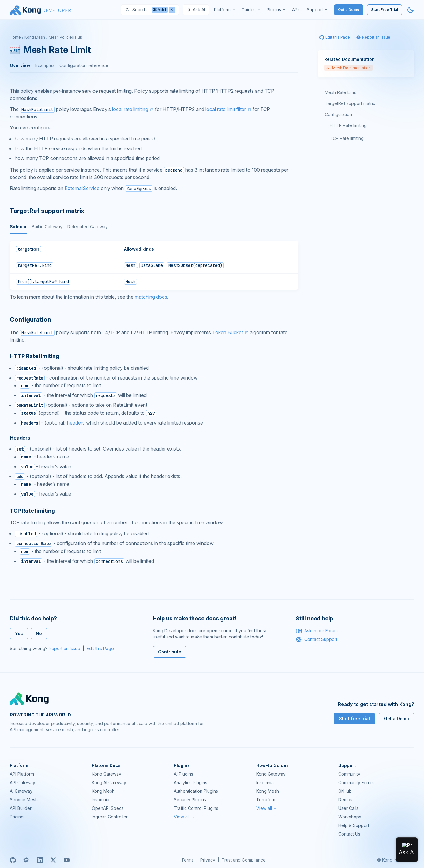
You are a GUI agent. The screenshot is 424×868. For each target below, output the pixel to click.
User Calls (348, 808)
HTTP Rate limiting (348, 125)
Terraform (266, 800)
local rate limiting (130, 109)
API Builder (21, 808)
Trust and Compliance (244, 860)
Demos (345, 800)
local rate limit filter (226, 109)
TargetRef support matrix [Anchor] (47, 211)
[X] (53, 860)
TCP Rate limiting (347, 138)
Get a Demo (349, 10)
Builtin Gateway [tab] (47, 227)
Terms (188, 860)
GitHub (345, 791)
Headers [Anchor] (20, 438)
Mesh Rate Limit (340, 92)
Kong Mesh (35, 37)
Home (15, 37)
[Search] (150, 10)
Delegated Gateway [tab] (88, 227)
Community (349, 774)
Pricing (17, 817)
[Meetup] (26, 860)
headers (76, 423)
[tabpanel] (154, 265)
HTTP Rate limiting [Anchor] (35, 356)
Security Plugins (190, 800)
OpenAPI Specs (108, 808)
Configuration (338, 114)
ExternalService (82, 188)
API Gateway (23, 782)
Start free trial (354, 718)
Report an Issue (64, 648)
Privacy (208, 860)
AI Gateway (21, 791)
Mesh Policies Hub (66, 37)
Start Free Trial (385, 10)
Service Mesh (24, 800)
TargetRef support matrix (350, 103)
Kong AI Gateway (109, 782)
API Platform (22, 774)
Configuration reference (84, 65)
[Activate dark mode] (411, 10)
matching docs (151, 297)
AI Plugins (184, 774)
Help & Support (354, 825)
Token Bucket (228, 332)
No (39, 633)
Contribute (170, 652)
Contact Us (349, 834)
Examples (45, 65)
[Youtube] (67, 860)
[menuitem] (225, 10)
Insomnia (101, 800)
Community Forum (356, 782)
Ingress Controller (110, 817)
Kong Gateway (107, 774)
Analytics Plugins (191, 782)
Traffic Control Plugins (196, 808)
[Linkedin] (40, 860)
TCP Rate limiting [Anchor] (32, 511)
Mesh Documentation (348, 68)
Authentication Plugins (196, 791)
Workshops (350, 817)
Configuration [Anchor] (30, 320)
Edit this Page (100, 648)
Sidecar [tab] (18, 227)
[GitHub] (13, 860)
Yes (19, 633)
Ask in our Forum (317, 631)
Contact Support (317, 639)
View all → (184, 817)
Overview (20, 65)
